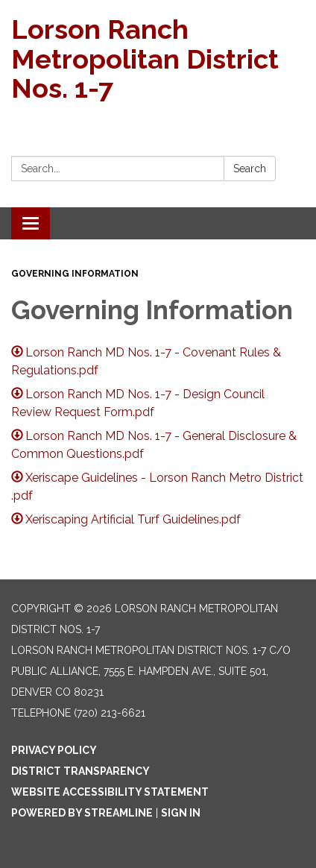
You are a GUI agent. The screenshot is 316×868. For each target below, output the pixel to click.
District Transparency (80, 771)
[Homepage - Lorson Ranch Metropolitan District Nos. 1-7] (158, 59)
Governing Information (75, 274)
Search (250, 169)
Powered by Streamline (82, 813)
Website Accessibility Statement (110, 792)
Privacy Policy (54, 750)
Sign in (181, 813)
